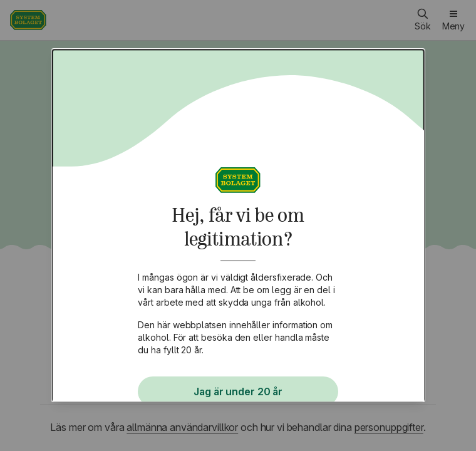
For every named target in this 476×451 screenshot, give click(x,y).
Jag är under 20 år (238, 342)
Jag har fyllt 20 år (238, 382)
